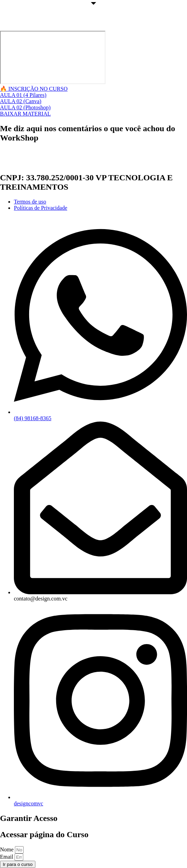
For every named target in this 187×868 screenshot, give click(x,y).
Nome (7, 849)
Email (7, 857)
